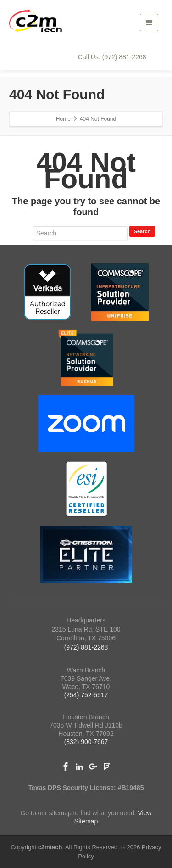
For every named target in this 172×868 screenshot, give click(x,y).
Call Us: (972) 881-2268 (112, 57)
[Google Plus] (93, 767)
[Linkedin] (79, 767)
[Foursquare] (107, 767)
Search (142, 231)
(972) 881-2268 (86, 647)
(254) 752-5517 (86, 695)
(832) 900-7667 (86, 742)
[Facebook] (66, 767)
